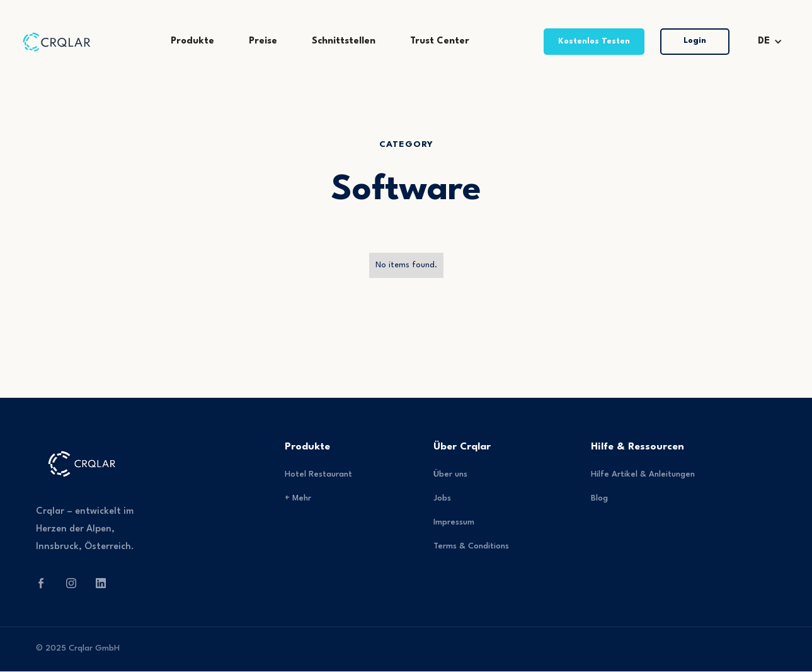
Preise (263, 41)
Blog (599, 498)
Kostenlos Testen (594, 41)
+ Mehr (298, 498)
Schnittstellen (344, 41)
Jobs (442, 498)
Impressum (454, 522)
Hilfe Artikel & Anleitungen (643, 474)
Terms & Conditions (471, 546)
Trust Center (440, 41)
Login (695, 41)
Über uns (450, 474)
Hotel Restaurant (318, 474)
